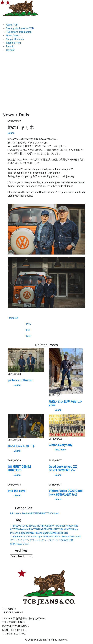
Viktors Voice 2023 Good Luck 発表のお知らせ (66, 493)
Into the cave (17, 491)
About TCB (12, 25)
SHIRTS (64, 533)
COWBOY (15, 529)
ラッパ (36, 540)
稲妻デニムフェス (20, 544)
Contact (10, 50)
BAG (44, 526)
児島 (63, 540)
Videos (55, 513)
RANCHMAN (35, 533)
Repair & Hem (13, 43)
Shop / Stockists (15, 39)
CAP (56, 526)
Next (29, 336)
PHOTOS (46, 513)
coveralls (73, 526)
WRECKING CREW (71, 537)
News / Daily (13, 36)
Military (74, 529)
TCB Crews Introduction (19, 32)
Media (25, 513)
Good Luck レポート (22, 446)
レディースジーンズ (50, 540)
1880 (14, 526)
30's (23, 526)
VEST (48, 537)
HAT (68, 529)
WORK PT (57, 537)
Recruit (10, 46)
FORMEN (47, 529)
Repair (45, 533)
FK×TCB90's (36, 529)
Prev (29, 324)
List (28, 330)
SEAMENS (54, 533)
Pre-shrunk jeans (19, 533)
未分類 (70, 540)
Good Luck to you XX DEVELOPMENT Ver (63, 468)
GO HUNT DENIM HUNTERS (19, 468)
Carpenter (63, 526)
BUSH (50, 526)
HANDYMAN (59, 529)
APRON (38, 526)
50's (28, 526)
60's (32, 526)
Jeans (11, 133)
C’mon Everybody (61, 445)
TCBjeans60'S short (21, 537)
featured (14, 318)
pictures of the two (21, 380)
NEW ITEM (35, 513)
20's (19, 526)
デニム (14, 540)
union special (38, 537)
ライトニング (25, 540)
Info (57, 450)
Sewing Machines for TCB (20, 28)
